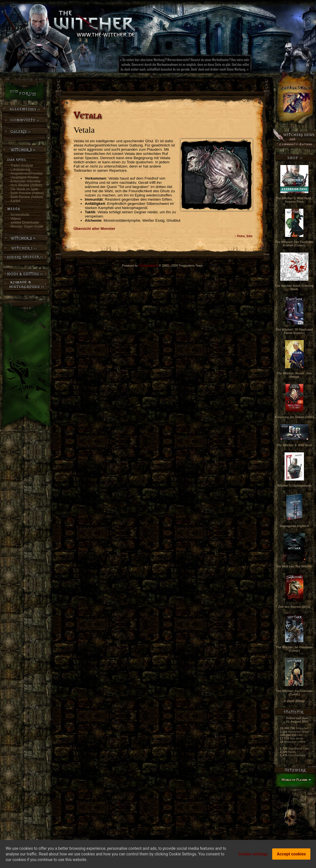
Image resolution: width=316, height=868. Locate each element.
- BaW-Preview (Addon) (26, 193)
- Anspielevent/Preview (25, 173)
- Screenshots (19, 215)
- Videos (15, 219)
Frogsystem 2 (148, 265)
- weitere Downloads (24, 223)
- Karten (14, 201)
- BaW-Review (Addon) (26, 197)
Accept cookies (291, 855)
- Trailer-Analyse (21, 166)
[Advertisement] (204, 66)
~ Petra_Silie (244, 236)
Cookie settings (253, 855)
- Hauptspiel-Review (23, 177)
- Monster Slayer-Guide (26, 226)
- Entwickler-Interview (24, 181)
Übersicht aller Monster (94, 229)
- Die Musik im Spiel (23, 189)
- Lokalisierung (19, 170)
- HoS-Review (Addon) (25, 185)
